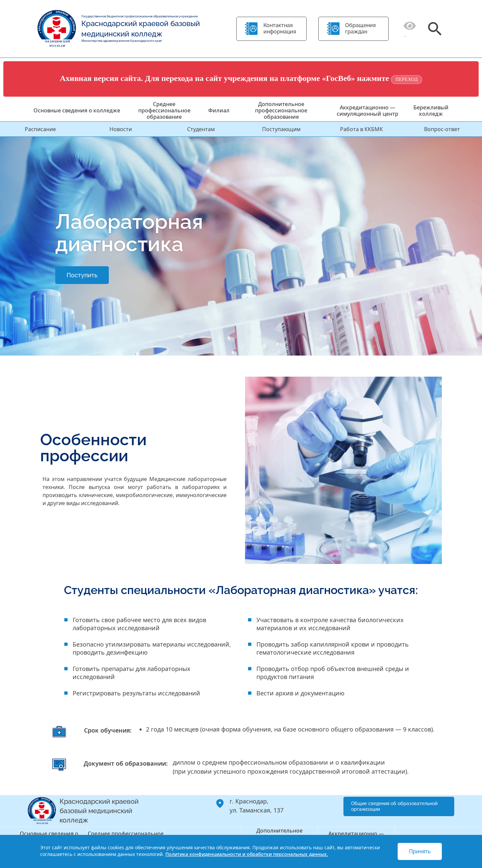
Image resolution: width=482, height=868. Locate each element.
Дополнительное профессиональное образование (281, 110)
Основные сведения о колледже (77, 110)
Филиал (219, 110)
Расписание (40, 129)
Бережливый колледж (431, 111)
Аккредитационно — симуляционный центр (368, 111)
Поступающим (281, 129)
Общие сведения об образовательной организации (394, 806)
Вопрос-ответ (442, 129)
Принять (420, 851)
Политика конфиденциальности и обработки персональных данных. (247, 854)
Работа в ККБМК (361, 129)
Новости (121, 129)
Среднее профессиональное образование (164, 110)
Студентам (201, 129)
